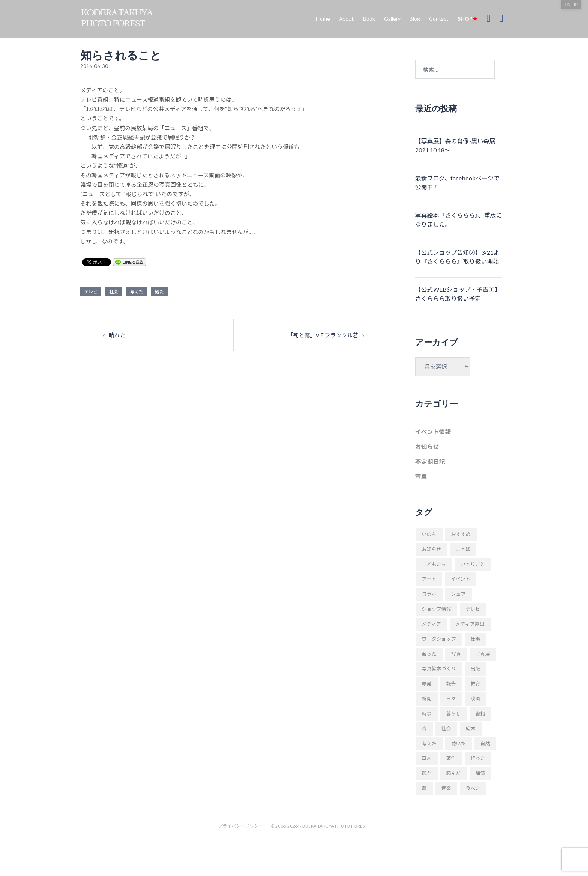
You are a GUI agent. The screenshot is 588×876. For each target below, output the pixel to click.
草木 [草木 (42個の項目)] (427, 758)
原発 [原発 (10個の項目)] (427, 684)
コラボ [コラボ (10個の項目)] (429, 594)
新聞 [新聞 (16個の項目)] (427, 699)
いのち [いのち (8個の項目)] (429, 534)
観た (159, 292)
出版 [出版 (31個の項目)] (475, 669)
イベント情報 (433, 432)
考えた (136, 292)
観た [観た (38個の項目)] (427, 773)
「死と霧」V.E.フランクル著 (323, 335)
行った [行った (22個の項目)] (478, 758)
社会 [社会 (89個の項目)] (446, 729)
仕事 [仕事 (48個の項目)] (475, 639)
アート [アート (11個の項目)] (429, 579)
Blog (415, 19)
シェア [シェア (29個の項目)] (458, 594)
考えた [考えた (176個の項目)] (429, 744)
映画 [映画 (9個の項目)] (475, 699)
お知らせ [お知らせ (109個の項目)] (432, 549)
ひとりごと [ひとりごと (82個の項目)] (473, 564)
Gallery (392, 19)
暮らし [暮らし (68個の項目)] (454, 714)
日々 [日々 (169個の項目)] (451, 699)
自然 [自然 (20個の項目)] (485, 744)
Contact (439, 19)
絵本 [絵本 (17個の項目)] (471, 729)
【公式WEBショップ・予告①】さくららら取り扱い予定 (458, 294)
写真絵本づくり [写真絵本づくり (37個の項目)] (439, 669)
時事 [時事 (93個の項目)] (427, 714)
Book (369, 19)
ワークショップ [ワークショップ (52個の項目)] (439, 639)
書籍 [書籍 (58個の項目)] (480, 714)
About (346, 19)
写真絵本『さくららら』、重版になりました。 (459, 220)
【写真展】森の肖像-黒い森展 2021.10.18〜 (455, 145)
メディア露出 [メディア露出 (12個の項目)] (470, 624)
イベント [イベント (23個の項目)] (460, 579)
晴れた (117, 335)
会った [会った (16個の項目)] (429, 654)
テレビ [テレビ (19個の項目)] (473, 609)
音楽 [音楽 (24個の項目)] (446, 788)
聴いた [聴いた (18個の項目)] (458, 744)
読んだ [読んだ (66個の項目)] (454, 773)
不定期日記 (430, 462)
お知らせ (427, 447)
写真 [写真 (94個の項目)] (456, 654)
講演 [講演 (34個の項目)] (480, 773)
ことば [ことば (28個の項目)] (463, 549)
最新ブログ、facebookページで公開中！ (457, 183)
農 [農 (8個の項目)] (424, 788)
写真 (421, 477)
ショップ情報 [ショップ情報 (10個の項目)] (436, 609)
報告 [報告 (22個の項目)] (451, 684)
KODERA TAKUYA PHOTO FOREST (333, 826)
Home (323, 19)
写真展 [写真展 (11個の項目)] (483, 654)
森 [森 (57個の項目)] (424, 729)
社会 (114, 292)
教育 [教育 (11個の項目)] (475, 684)
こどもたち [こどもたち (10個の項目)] (434, 564)
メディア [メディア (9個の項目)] (431, 624)
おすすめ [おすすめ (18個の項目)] (461, 534)
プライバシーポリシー (241, 826)
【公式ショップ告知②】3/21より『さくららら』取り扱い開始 (457, 257)
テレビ (91, 292)
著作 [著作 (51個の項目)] (451, 758)
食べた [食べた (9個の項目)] (473, 788)
